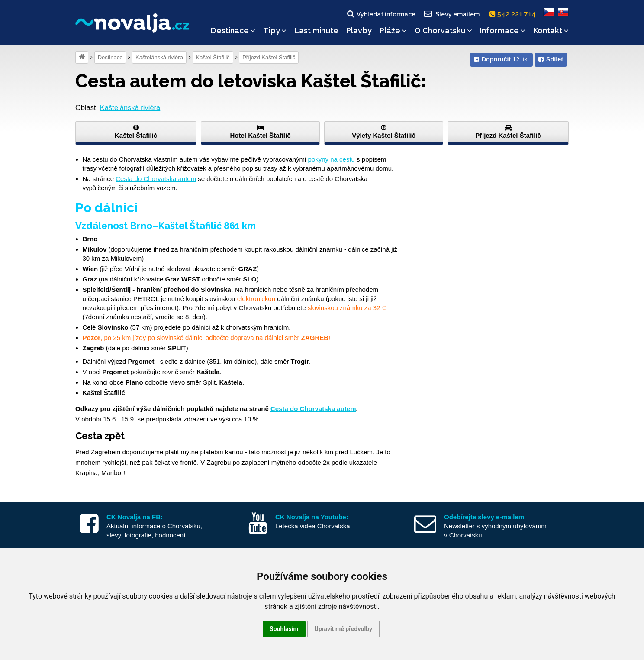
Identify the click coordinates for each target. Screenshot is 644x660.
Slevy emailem (451, 14)
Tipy (275, 31)
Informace (503, 31)
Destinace (233, 31)
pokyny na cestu (332, 159)
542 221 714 (514, 14)
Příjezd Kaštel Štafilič (269, 57)
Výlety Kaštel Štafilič (384, 132)
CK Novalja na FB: (135, 517)
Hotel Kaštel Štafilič (260, 132)
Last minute (316, 31)
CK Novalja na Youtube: (312, 517)
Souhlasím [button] (284, 629)
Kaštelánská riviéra (159, 57)
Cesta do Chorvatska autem (156, 179)
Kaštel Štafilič (213, 57)
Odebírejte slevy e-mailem (484, 517)
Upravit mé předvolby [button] (343, 629)
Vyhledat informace (381, 14)
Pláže (393, 31)
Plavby (359, 31)
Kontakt (551, 31)
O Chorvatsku (443, 31)
